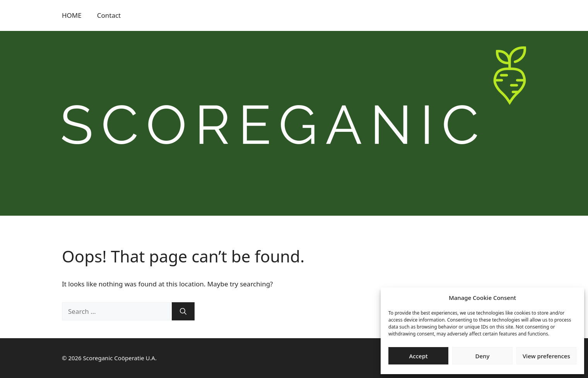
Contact (109, 15)
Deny (483, 356)
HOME (72, 15)
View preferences (546, 356)
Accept (419, 356)
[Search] (183, 312)
